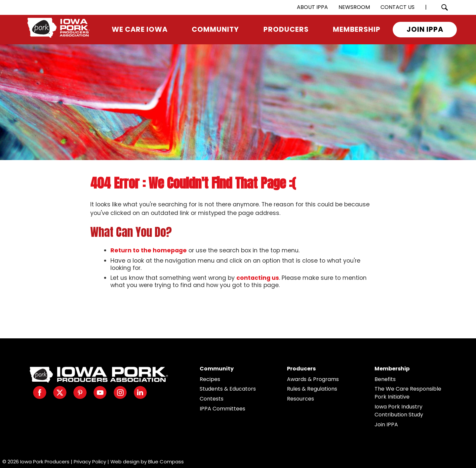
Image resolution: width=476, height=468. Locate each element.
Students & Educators (228, 389)
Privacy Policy (90, 462)
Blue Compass (166, 462)
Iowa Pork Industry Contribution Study (399, 411)
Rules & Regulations (312, 389)
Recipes (210, 379)
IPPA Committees (222, 409)
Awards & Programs (313, 379)
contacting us (258, 278)
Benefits (385, 379)
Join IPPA (386, 425)
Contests (212, 399)
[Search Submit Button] (444, 7)
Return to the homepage (149, 250)
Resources (300, 399)
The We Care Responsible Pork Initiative (408, 393)
